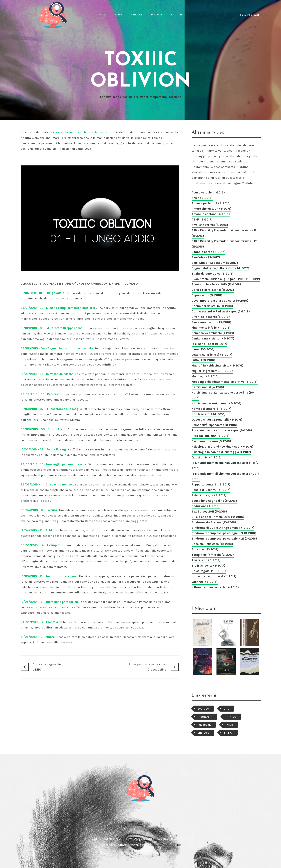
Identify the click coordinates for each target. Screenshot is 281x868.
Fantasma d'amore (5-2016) (211, 322)
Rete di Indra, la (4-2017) (209, 495)
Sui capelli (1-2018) (205, 549)
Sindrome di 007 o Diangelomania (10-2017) (223, 528)
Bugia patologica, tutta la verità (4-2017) (220, 268)
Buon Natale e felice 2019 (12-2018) (216, 284)
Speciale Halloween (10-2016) (212, 544)
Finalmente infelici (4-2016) (211, 328)
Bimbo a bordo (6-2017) (208, 252)
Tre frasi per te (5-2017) (208, 566)
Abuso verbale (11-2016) (208, 192)
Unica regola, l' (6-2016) (209, 571)
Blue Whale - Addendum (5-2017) (215, 263)
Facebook (204, 725)
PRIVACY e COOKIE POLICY (164, 845)
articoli (136, 15)
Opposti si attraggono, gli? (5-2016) (217, 420)
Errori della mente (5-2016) (211, 317)
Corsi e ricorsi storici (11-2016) (213, 290)
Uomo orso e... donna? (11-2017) (214, 576)
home (119, 15)
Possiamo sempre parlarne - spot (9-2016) (222, 430)
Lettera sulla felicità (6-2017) (212, 355)
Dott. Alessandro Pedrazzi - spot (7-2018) (221, 311)
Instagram (205, 717)
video (103, 15)
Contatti (176, 15)
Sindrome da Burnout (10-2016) (214, 522)
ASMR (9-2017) (202, 220)
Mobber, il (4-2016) (205, 376)
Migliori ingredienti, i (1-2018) (212, 371)
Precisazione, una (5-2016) (211, 436)
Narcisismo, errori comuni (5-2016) (216, 403)
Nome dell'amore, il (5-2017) (211, 409)
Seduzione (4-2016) (206, 506)
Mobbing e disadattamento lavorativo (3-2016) (225, 382)
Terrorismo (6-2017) (206, 560)
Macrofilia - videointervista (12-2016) (217, 366)
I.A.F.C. (228, 733)
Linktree (203, 733)
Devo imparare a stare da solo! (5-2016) (220, 301)
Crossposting (139, 666)
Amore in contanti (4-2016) (211, 214)
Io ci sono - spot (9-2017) (209, 344)
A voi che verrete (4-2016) (210, 225)
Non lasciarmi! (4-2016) (208, 414)
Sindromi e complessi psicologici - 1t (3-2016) (224, 533)
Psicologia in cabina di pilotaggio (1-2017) (221, 452)
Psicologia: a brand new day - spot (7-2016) (222, 447)
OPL (226, 709)
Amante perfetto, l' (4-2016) (211, 203)
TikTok (232, 717)
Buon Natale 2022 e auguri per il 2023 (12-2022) (226, 279)
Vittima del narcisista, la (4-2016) (215, 587)
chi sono (156, 15)
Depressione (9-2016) (207, 295)
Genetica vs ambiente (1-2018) (213, 333)
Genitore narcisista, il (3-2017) (213, 338)
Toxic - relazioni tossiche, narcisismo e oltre (84, 132)
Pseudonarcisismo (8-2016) (211, 441)
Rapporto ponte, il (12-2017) (211, 484)
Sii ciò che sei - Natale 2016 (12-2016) (218, 517)
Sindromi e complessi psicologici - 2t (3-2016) (224, 539)
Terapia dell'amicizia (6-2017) (213, 555)
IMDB (229, 725)
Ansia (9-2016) (202, 198)
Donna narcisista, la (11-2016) (212, 306)
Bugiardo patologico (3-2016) (213, 274)
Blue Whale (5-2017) (206, 257)
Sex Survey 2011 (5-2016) (209, 512)
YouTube (203, 709)
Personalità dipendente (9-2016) (214, 425)
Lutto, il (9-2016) (203, 360)
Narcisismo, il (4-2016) (208, 387)
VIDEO (60, 666)
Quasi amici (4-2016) (207, 457)
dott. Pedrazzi (249, 15)
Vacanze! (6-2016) (205, 582)
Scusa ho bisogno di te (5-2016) (214, 501)
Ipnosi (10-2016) (203, 349)
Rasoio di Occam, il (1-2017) (211, 490)
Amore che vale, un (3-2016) (211, 209)
